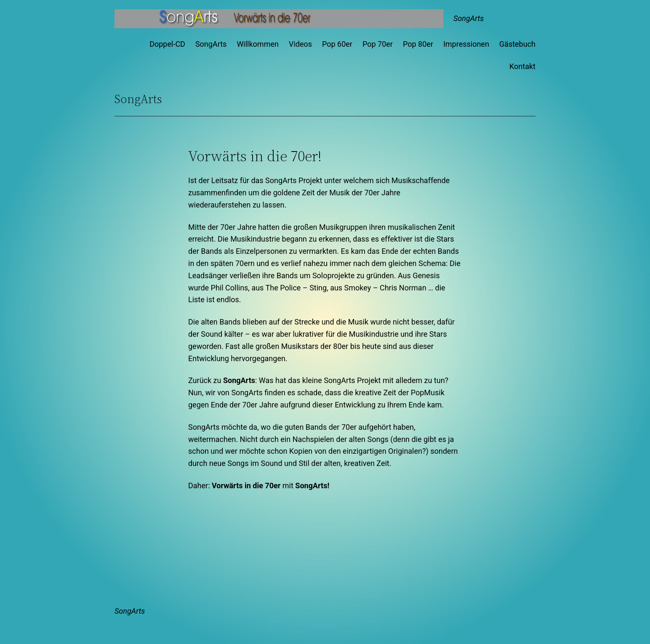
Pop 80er (418, 44)
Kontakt (522, 66)
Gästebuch (517, 44)
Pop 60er (337, 44)
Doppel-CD (167, 44)
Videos (300, 44)
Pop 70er (378, 44)
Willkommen (258, 44)
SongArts (469, 18)
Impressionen (466, 44)
